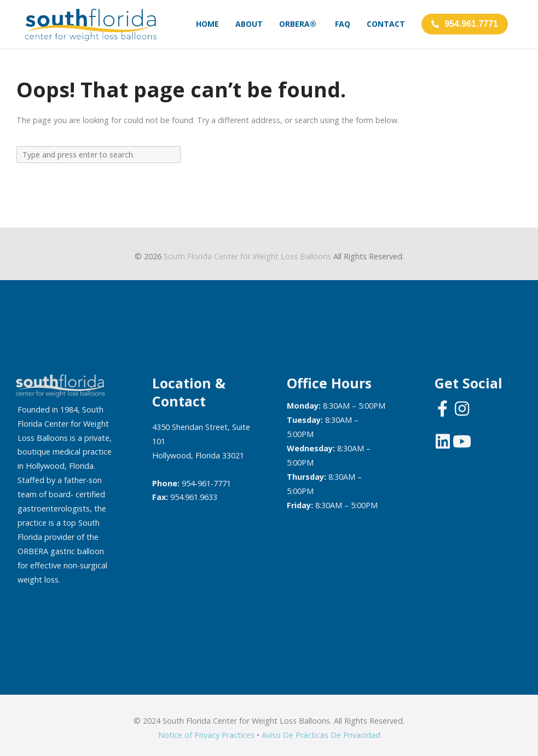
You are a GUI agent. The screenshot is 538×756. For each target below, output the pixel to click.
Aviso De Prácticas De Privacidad (321, 735)
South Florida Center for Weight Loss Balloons (247, 256)
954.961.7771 (465, 24)
